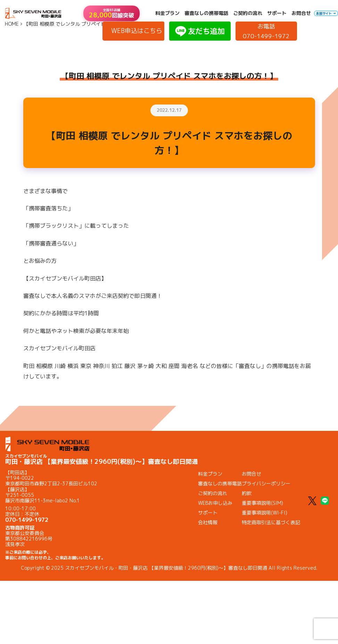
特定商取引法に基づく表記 (271, 522)
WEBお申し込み (215, 503)
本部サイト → (326, 13)
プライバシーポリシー (266, 483)
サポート (277, 13)
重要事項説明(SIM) (262, 503)
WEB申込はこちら (137, 31)
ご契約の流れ (248, 13)
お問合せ (301, 13)
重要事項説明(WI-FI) (265, 513)
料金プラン (167, 13)
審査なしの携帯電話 (206, 13)
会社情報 (208, 522)
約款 (247, 493)
